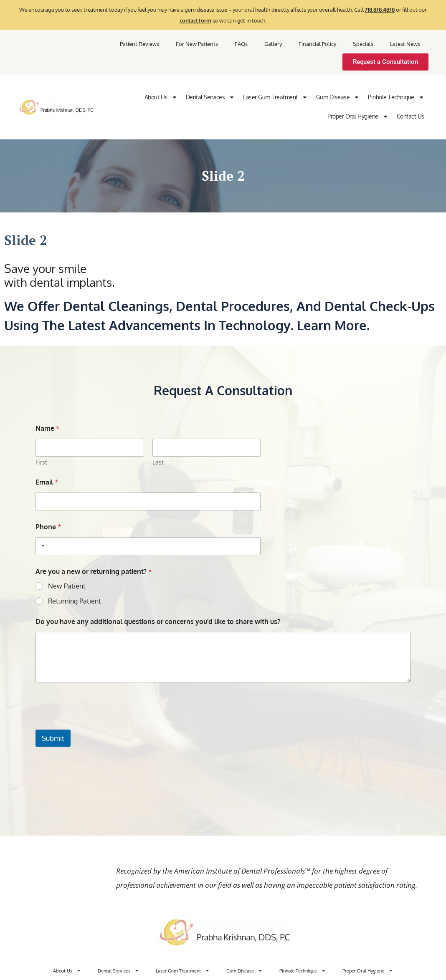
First (41, 462)
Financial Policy (317, 44)
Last (158, 462)
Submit (53, 738)
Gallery (273, 44)
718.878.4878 (380, 10)
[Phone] (148, 546)
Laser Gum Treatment (275, 97)
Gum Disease (338, 97)
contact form (195, 20)
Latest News (405, 44)
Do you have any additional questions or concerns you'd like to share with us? (158, 622)
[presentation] (99, 724)
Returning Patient (75, 601)
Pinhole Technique (396, 97)
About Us (161, 97)
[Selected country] (41, 546)
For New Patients (197, 44)
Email (47, 482)
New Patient (67, 586)
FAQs (241, 44)
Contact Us (411, 116)
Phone (48, 527)
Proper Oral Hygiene (358, 116)
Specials (363, 44)
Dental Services (210, 97)
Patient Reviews (139, 44)
